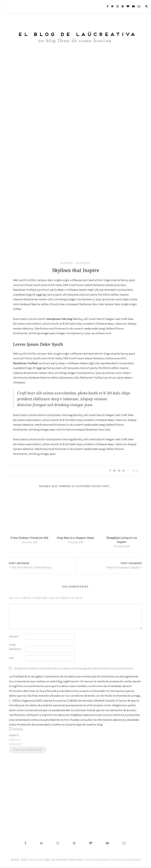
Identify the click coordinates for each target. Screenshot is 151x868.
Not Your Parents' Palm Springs (30, 568)
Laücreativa (35, 860)
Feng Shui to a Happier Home (75, 539)
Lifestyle (83, 263)
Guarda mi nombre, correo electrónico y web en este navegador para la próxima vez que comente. (74, 669)
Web (11, 659)
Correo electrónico (16, 648)
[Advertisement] (75, 82)
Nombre (14, 637)
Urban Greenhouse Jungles (124, 568)
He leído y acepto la (16, 737)
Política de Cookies (97, 860)
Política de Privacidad (125, 860)
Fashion (67, 263)
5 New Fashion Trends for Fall (29, 539)
